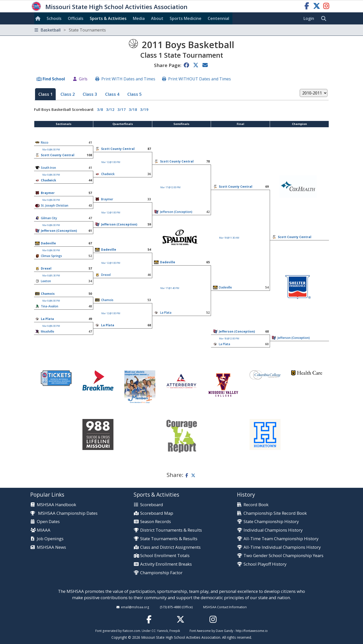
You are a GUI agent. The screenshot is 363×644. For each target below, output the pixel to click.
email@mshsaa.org (135, 607)
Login (309, 18)
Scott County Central (118, 149)
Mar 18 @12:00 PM (229, 339)
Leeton (46, 281)
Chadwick (108, 174)
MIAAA (44, 530)
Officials (76, 18)
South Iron (48, 168)
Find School (54, 79)
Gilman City (49, 218)
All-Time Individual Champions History (282, 547)
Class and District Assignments (170, 547)
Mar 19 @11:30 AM (229, 238)
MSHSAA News (51, 547)
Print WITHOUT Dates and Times (200, 79)
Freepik (175, 631)
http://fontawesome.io (252, 631)
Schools (54, 18)
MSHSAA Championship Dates (64, 513)
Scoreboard (152, 505)
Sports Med (186, 18)
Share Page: (168, 65)
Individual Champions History (273, 530)
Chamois (48, 294)
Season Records (156, 522)
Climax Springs (51, 256)
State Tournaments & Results (169, 539)
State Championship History (271, 522)
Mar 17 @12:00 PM (170, 187)
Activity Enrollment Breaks (166, 564)
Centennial (218, 18)
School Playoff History (265, 564)
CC (154, 631)
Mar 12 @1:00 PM (111, 162)
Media (139, 18)
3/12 (110, 109)
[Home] (39, 18)
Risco (45, 142)
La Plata (166, 313)
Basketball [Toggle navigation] (70, 30)
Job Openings (50, 539)
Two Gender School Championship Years (283, 556)
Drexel (46, 268)
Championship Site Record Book (275, 513)
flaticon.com (131, 631)
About (157, 18)
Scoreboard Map (157, 513)
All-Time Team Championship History (281, 539)
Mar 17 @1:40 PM (170, 288)
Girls (83, 79)
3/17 (122, 109)
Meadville (48, 331)
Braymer (48, 193)
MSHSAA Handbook (56, 505)
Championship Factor (161, 573)
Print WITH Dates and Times (128, 79)
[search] (325, 19)
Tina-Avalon (50, 306)
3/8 (100, 109)
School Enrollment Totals (165, 556)
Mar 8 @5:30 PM (51, 276)
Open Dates (48, 522)
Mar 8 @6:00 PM (51, 150)
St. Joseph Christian (55, 205)
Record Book (256, 505)
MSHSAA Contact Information (225, 607)
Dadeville (48, 243)
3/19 (144, 109)
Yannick (162, 631)
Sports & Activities (108, 18)
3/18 (133, 109)
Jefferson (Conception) (119, 224)
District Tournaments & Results (171, 530)
